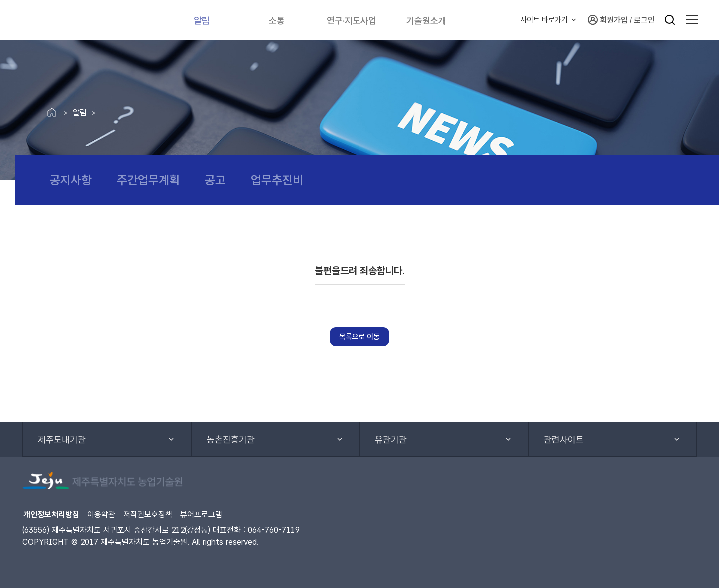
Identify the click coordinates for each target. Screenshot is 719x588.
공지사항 (71, 180)
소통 (277, 20)
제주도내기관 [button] (62, 440)
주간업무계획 (148, 180)
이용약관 (101, 514)
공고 (215, 180)
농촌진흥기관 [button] (231, 440)
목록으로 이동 (359, 337)
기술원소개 (436, 20)
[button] (692, 20)
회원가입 (608, 20)
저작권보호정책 (148, 514)
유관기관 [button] (391, 440)
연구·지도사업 (356, 20)
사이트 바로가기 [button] (544, 20)
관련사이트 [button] (564, 440)
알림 (202, 20)
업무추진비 (277, 180)
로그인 (644, 20)
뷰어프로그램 (201, 514)
